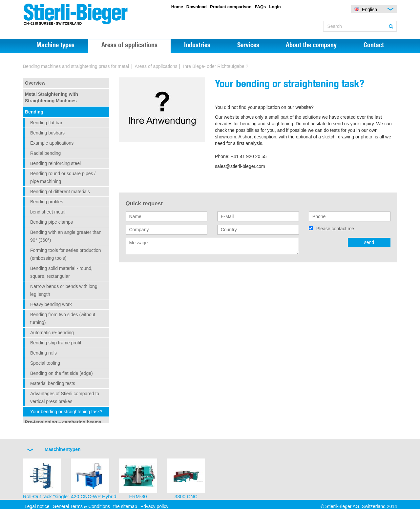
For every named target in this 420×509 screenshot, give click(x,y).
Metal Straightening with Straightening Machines (52, 97)
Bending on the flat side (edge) (62, 373)
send (369, 242)
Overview (35, 83)
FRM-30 (138, 496)
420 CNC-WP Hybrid (94, 496)
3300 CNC (186, 496)
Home (177, 7)
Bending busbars (47, 133)
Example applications (52, 143)
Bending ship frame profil (56, 343)
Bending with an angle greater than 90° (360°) (66, 236)
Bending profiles (47, 202)
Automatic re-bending (52, 333)
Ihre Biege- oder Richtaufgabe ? (216, 66)
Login (275, 7)
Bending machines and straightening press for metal (76, 66)
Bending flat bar (46, 123)
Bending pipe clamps (52, 222)
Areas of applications (129, 46)
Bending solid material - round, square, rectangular (61, 272)
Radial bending (45, 153)
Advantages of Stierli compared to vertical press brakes (65, 397)
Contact (374, 46)
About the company (311, 46)
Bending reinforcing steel (55, 163)
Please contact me (335, 229)
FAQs (260, 7)
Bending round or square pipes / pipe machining (63, 177)
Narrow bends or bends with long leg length (64, 290)
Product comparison (231, 7)
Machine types (55, 46)
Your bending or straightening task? (66, 412)
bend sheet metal (48, 212)
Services (248, 46)
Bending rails (43, 353)
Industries (197, 46)
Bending (34, 112)
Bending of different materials (60, 192)
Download (197, 7)
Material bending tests (53, 383)
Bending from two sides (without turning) (63, 318)
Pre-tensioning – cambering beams (63, 422)
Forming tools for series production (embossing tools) (66, 254)
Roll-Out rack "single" (46, 496)
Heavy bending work (51, 304)
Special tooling (45, 363)
